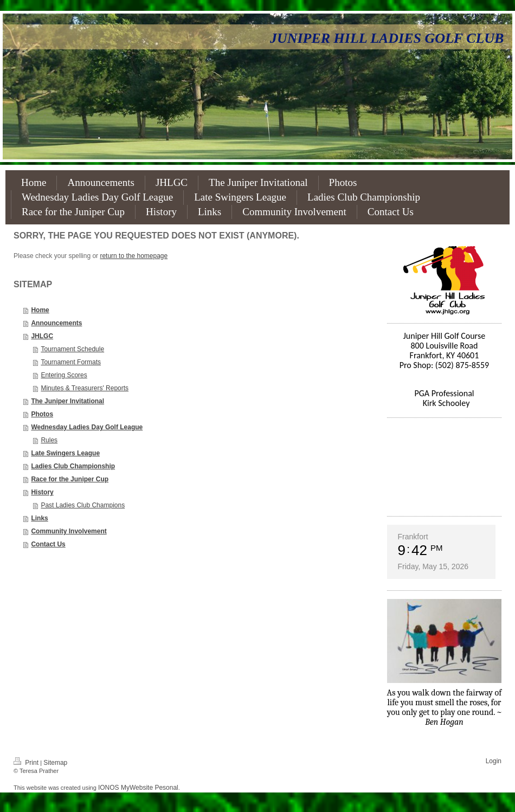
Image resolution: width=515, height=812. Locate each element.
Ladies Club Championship (73, 466)
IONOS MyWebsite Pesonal (138, 788)
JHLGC (42, 336)
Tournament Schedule (72, 349)
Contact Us (48, 544)
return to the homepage (134, 256)
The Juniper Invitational (67, 401)
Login (494, 761)
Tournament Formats (71, 362)
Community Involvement (69, 531)
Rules (49, 440)
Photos (42, 414)
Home (40, 310)
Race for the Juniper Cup (70, 479)
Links (39, 518)
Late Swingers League (65, 453)
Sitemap (55, 763)
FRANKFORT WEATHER (445, 467)
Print (27, 763)
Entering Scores (64, 375)
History (42, 492)
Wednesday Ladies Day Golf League (87, 427)
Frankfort (413, 537)
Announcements (56, 323)
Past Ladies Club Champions (83, 505)
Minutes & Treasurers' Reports (85, 388)
